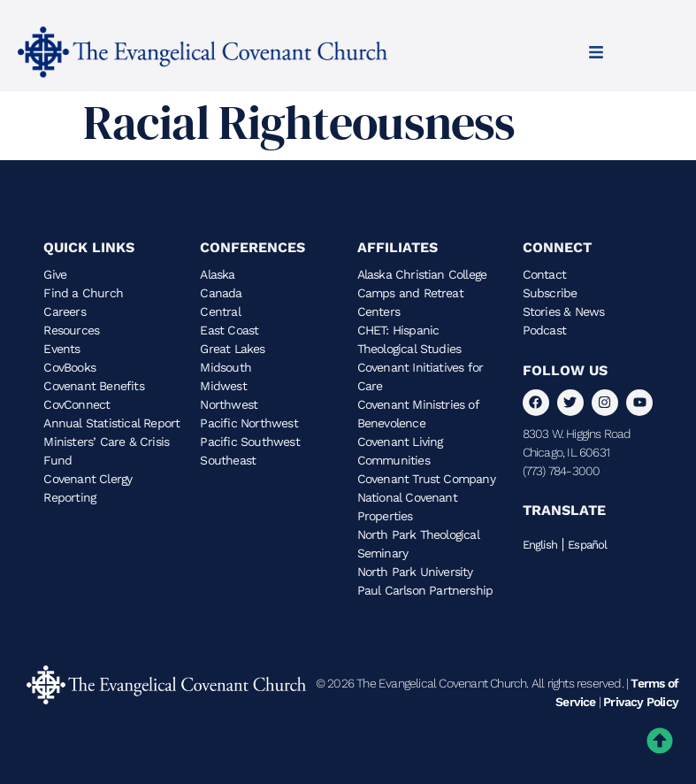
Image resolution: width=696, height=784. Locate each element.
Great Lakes (232, 349)
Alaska (217, 274)
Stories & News (564, 311)
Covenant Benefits (93, 386)
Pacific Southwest (249, 442)
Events (61, 349)
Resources (71, 330)
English (540, 545)
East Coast (229, 330)
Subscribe (550, 293)
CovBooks (69, 367)
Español (587, 545)
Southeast (228, 460)
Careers (64, 311)
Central (220, 311)
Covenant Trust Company (426, 479)
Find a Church (83, 293)
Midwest (223, 386)
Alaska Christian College (422, 274)
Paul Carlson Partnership (425, 590)
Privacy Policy (641, 702)
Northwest (229, 404)
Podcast (544, 330)
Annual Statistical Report (111, 423)
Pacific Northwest (249, 423)
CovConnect (76, 404)
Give (55, 274)
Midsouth (226, 367)
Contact (544, 274)
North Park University (415, 572)
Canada (221, 293)
